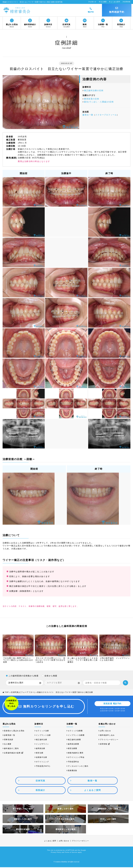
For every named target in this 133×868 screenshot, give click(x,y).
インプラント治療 (43, 736)
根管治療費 (72, 749)
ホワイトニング (42, 762)
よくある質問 (115, 2)
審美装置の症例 (92, 99)
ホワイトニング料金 (76, 758)
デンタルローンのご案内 (78, 767)
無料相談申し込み (107, 736)
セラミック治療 (42, 732)
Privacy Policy (56, 853)
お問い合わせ (105, 732)
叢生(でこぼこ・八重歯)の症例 (99, 102)
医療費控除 (72, 771)
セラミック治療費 (75, 732)
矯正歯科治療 (41, 740)
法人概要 (104, 2)
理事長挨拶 (9, 740)
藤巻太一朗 (88, 115)
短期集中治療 (41, 758)
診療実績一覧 (9, 736)
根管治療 (40, 754)
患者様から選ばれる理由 (14, 732)
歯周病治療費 (73, 745)
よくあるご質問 (50, 842)
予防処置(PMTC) (43, 767)
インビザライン (42, 745)
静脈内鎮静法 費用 (76, 754)
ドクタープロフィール (106, 115)
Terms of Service (71, 853)
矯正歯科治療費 (74, 740)
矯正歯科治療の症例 (94, 90)
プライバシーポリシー (109, 740)
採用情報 (127, 2)
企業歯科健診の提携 (14, 754)
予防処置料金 (73, 762)
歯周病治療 (41, 749)
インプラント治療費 (76, 736)
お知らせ (93, 2)
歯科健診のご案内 (11, 749)
